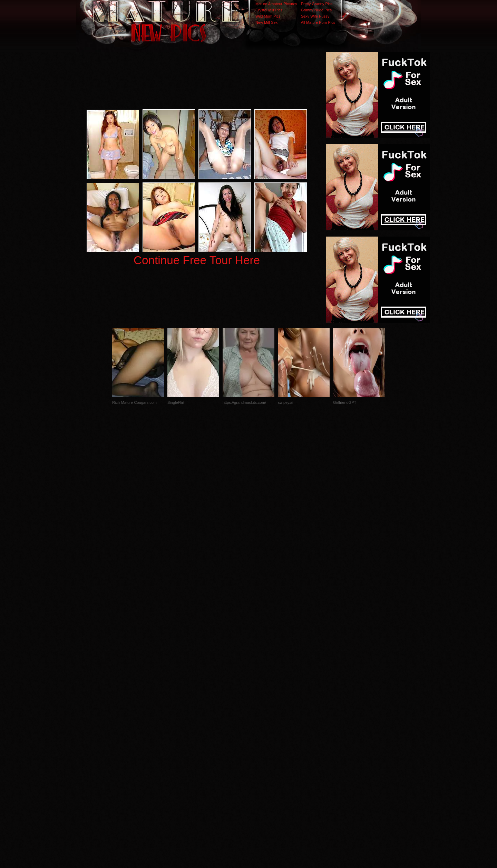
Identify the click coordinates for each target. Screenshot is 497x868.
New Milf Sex (266, 22)
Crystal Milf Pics (269, 10)
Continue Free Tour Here (197, 260)
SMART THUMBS (261, 730)
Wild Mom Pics (268, 16)
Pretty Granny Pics (317, 4)
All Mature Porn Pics (318, 22)
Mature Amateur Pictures (276, 4)
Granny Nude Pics (316, 10)
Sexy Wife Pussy (315, 16)
